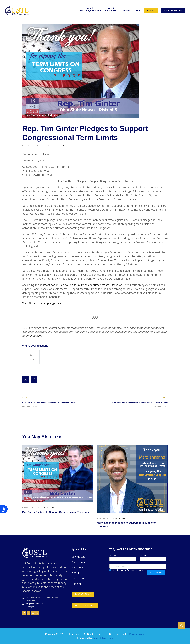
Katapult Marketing (103, 638)
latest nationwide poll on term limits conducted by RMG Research (83, 285)
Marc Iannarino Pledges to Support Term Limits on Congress (127, 525)
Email (138, 565)
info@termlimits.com (34, 604)
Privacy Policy (137, 634)
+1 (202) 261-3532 (33, 607)
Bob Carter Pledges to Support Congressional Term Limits (57, 512)
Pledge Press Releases (72, 146)
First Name (123, 558)
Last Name (153, 558)
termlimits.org (34, 336)
